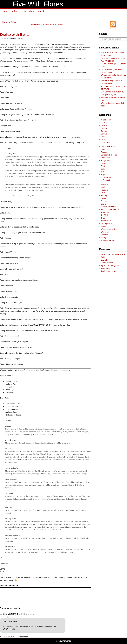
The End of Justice (9, 22)
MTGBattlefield (11, 614)
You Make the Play (108, 240)
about (41, 11)
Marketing (105, 184)
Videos (104, 226)
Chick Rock (105, 126)
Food (103, 166)
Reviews (104, 198)
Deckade (104, 260)
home (5, 11)
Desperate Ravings (108, 147)
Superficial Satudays (109, 207)
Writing (104, 238)
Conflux (104, 134)
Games (20, 39)
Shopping (105, 201)
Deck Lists (107, 177)
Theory (104, 218)
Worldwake (105, 232)
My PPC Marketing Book (110, 266)
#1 (1, 614)
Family (103, 163)
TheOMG (104, 215)
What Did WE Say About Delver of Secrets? (47, 25)
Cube (103, 137)
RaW (103, 193)
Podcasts (104, 190)
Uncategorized (106, 224)
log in (10, 637)
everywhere (29, 11)
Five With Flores (38, 4)
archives (15, 11)
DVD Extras (105, 158)
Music (103, 187)
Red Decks (107, 142)
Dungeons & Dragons (109, 155)
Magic (103, 175)
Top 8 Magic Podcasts (109, 271)
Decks (103, 140)
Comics (14, 39)
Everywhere (105, 161)
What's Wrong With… (109, 229)
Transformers (106, 221)
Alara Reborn (106, 120)
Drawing (104, 152)
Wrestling (104, 235)
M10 (103, 172)
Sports (103, 204)
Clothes (104, 128)
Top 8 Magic (106, 268)
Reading (104, 196)
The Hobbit (105, 212)
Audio (103, 123)
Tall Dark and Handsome (110, 210)
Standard (106, 180)
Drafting (104, 149)
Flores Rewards (107, 263)
